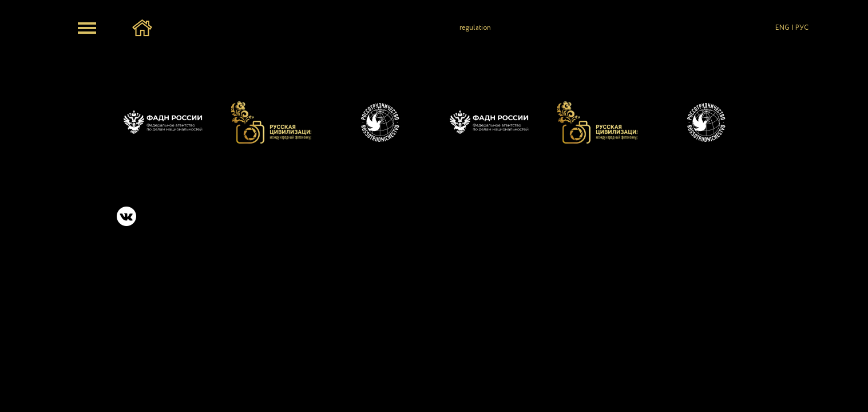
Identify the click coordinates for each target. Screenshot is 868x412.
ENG (782, 28)
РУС (802, 28)
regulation (475, 28)
